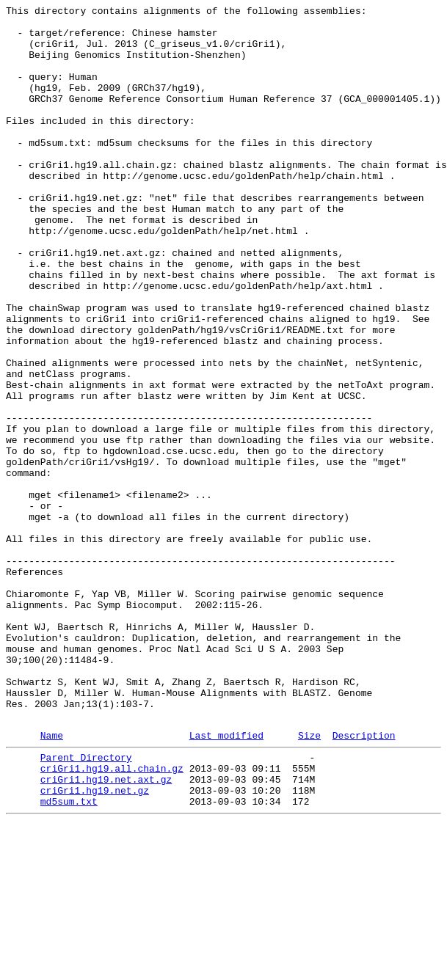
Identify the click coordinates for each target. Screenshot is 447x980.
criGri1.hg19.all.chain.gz (112, 918)
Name (52, 880)
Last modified (226, 880)
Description (364, 880)
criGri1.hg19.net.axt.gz (106, 931)
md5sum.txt (69, 957)
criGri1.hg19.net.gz (95, 944)
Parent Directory (86, 904)
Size (309, 880)
